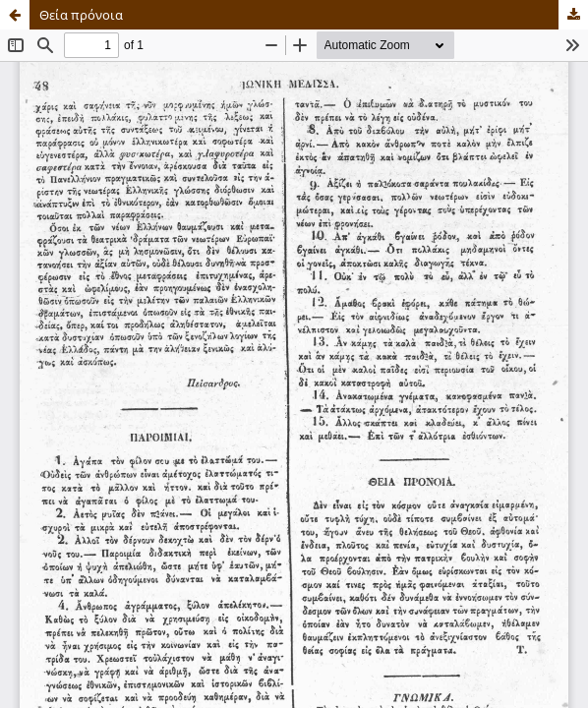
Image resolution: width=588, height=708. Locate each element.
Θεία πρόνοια (81, 15)
